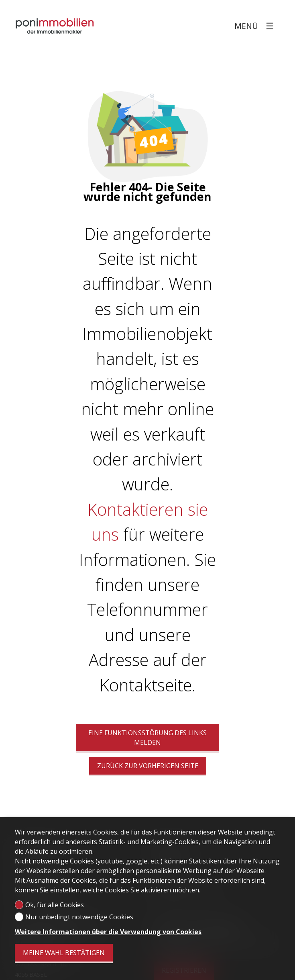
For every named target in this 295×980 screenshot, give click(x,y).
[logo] (55, 26)
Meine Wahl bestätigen (64, 953)
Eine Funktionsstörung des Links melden (147, 738)
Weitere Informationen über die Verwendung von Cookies (108, 932)
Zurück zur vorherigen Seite (148, 766)
